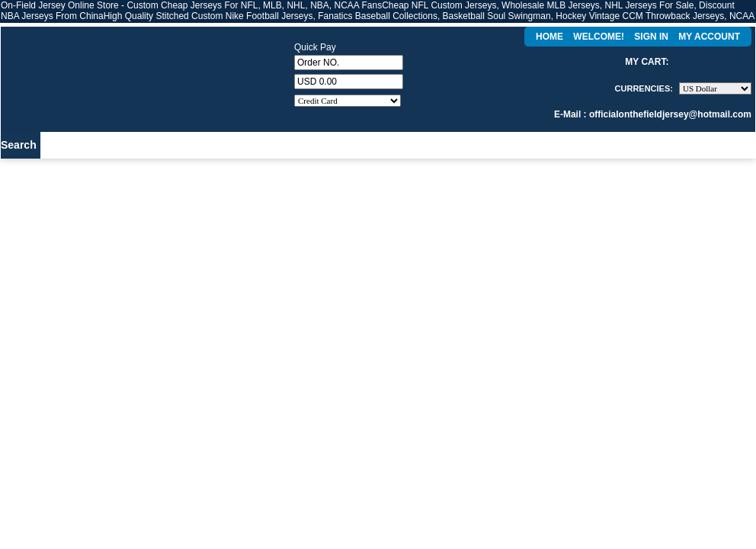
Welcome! (599, 37)
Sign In (651, 37)
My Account (709, 37)
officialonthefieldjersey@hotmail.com (670, 114)
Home (549, 37)
